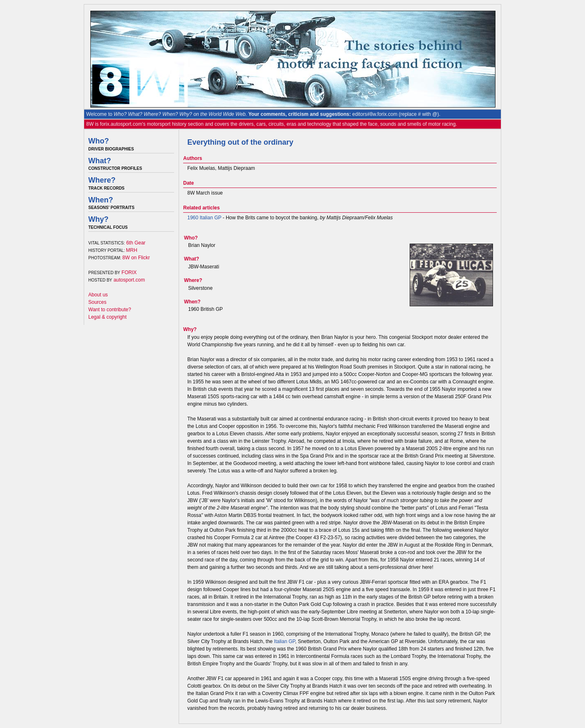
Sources (97, 302)
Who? (99, 141)
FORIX (129, 272)
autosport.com (129, 280)
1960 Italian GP (204, 218)
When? (101, 200)
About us (98, 295)
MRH (131, 250)
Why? (98, 219)
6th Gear (136, 243)
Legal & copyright (107, 317)
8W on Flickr (136, 258)
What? (100, 161)
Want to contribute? (110, 310)
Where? (102, 180)
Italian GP (284, 641)
